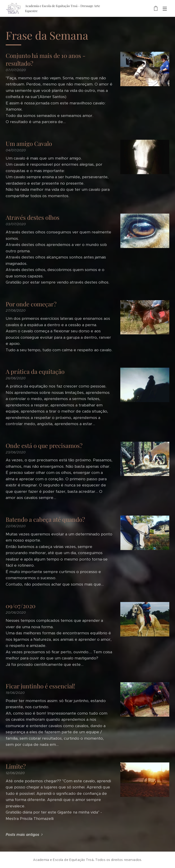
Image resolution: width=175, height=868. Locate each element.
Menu (165, 9)
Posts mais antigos (22, 835)
